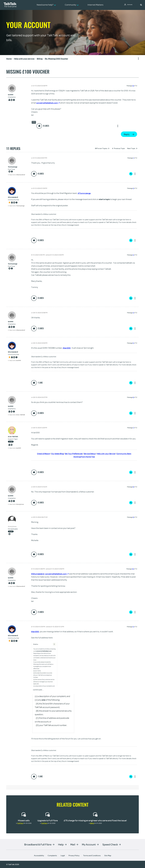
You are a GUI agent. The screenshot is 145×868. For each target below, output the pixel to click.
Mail (73, 844)
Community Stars (126, 454)
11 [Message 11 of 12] (133, 627)
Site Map (108, 855)
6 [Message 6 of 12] (133, 397)
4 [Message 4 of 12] (133, 313)
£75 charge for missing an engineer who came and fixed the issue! (95, 820)
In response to (16, 175)
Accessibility (39, 855)
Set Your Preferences (73, 454)
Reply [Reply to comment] (131, 174)
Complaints (52, 855)
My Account (89, 844)
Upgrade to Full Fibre (48, 820)
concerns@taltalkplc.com (48, 103)
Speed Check (110, 844)
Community (131, 5)
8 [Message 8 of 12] (133, 487)
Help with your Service (107, 454)
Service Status (90, 454)
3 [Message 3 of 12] (133, 255)
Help (61, 844)
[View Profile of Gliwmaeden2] (16, 197)
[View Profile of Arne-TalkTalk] (14, 437)
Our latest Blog (56, 454)
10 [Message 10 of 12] (133, 569)
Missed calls (24, 820)
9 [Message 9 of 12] (133, 517)
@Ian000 (67, 348)
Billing (92, 823)
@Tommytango (85, 193)
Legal (63, 855)
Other (34, 122)
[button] (141, 5)
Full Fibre (20, 823)
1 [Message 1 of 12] (134, 158)
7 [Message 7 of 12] (133, 428)
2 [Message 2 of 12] (133, 188)
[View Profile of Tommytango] (16, 167)
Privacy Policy (74, 855)
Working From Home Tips (84, 457)
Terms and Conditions (92, 855)
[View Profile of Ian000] (12, 95)
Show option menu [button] (137, 59)
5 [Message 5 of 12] (133, 343)
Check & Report (41, 454)
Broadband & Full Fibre (38, 844)
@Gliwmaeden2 (38, 574)
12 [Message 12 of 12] (133, 86)
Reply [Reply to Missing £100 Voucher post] (127, 134)
